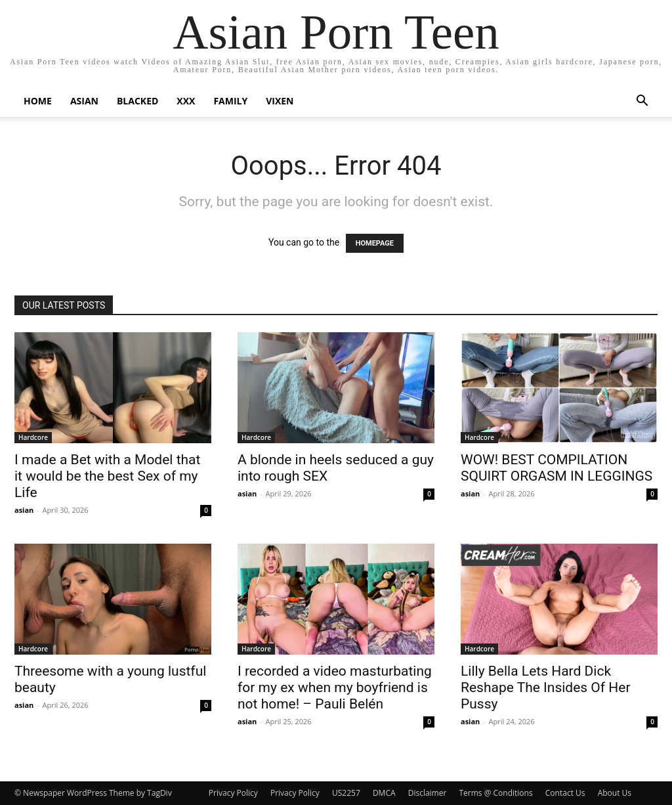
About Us (615, 793)
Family (230, 101)
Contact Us (565, 793)
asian (24, 510)
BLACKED (137, 101)
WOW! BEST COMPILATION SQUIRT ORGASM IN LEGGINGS (556, 468)
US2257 (346, 793)
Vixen (280, 101)
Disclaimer (428, 793)
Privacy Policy (233, 793)
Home (38, 101)
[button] (642, 102)
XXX (186, 101)
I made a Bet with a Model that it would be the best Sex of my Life (107, 476)
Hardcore (33, 437)
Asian (84, 101)
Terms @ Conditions (495, 793)
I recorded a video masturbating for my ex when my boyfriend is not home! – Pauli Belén (335, 687)
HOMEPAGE (375, 243)
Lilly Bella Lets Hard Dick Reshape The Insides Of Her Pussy (546, 687)
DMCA (384, 793)
